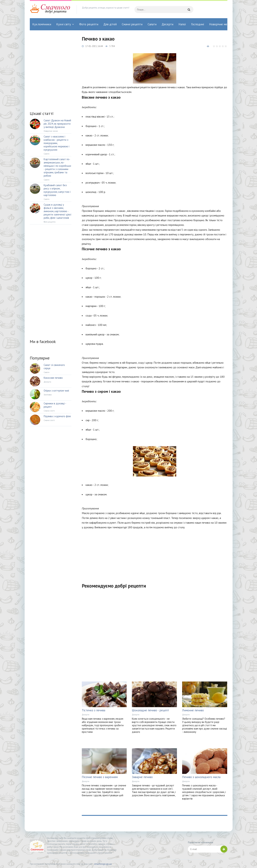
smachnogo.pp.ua (103, 864)
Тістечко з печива (93, 710)
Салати (152, 24)
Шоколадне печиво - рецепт (151, 710)
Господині (198, 24)
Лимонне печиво (193, 710)
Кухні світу (64, 24)
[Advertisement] (155, 554)
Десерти (167, 24)
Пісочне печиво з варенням (100, 777)
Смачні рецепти (132, 24)
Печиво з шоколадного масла (201, 777)
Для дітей (110, 24)
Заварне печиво (142, 777)
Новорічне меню (220, 24)
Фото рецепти (89, 24)
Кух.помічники (42, 24)
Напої (182, 24)
